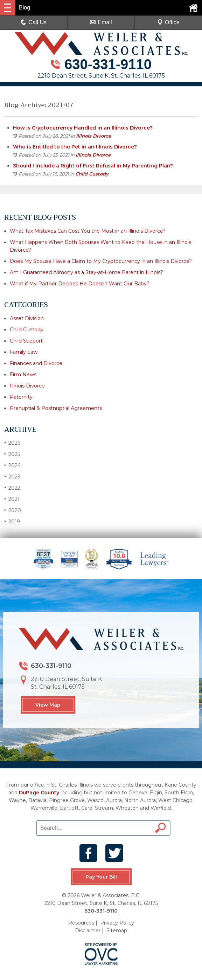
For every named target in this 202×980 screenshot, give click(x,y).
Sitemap (117, 930)
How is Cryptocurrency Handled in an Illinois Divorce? (83, 128)
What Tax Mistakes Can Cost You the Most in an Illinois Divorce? (88, 231)
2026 (12, 443)
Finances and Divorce (36, 363)
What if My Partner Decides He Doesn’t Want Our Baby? (80, 284)
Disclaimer (88, 930)
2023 (12, 476)
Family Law (24, 352)
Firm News (23, 375)
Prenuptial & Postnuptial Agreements (56, 408)
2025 (12, 454)
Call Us (34, 22)
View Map (48, 705)
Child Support (26, 341)
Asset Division (27, 318)
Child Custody (92, 174)
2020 (13, 510)
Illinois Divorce (93, 136)
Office (168, 22)
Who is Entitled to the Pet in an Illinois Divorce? (75, 147)
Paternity (21, 397)
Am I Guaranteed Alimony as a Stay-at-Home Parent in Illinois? (86, 272)
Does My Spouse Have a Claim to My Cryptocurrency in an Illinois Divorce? (101, 261)
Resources (81, 922)
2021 (12, 499)
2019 (12, 521)
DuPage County (39, 793)
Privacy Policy (117, 922)
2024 (12, 465)
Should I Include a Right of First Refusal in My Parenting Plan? (93, 166)
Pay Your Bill (101, 877)
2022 (12, 488)
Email (101, 22)
